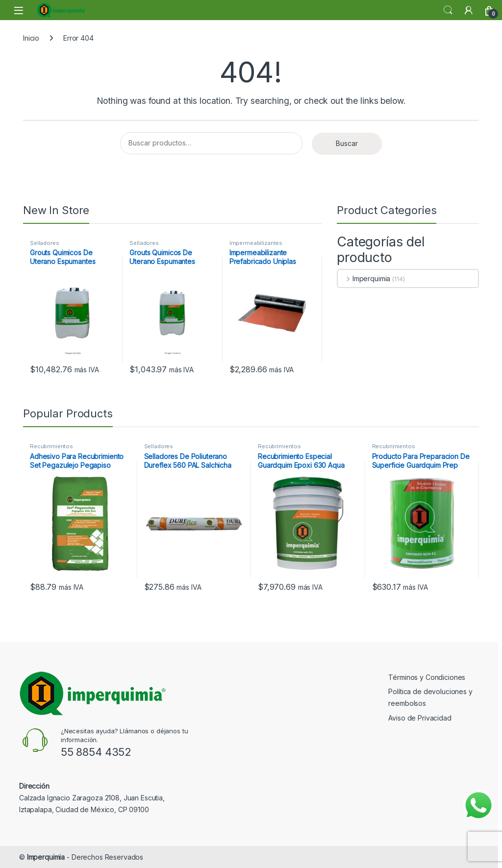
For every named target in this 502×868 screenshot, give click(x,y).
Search (448, 10)
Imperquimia (364, 278)
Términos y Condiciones (427, 677)
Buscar (347, 143)
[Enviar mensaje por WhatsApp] (478, 805)
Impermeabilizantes (256, 243)
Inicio (31, 38)
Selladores (45, 243)
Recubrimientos (51, 446)
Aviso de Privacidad (420, 718)
